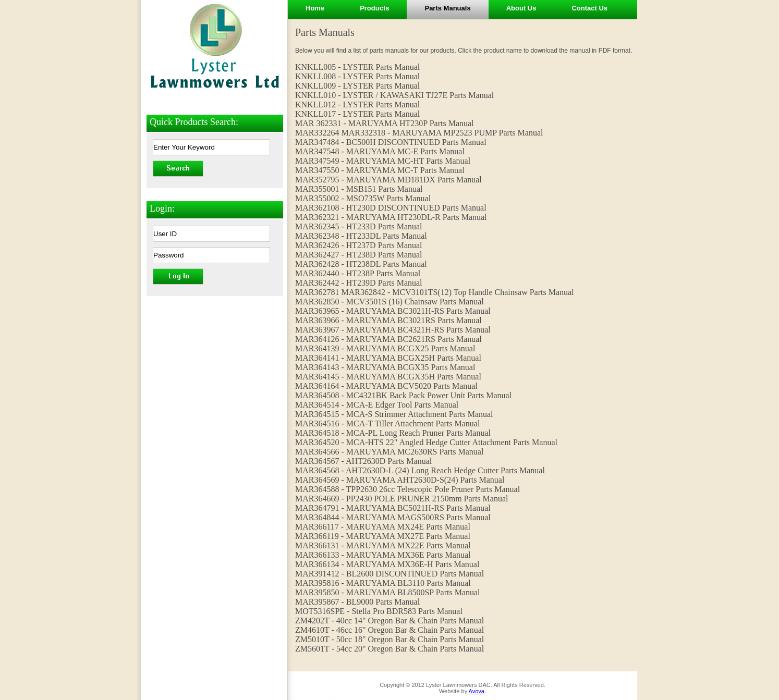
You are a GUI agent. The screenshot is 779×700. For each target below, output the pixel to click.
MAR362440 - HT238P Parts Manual (358, 273)
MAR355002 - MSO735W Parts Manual (363, 198)
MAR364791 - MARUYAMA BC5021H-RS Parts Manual (393, 508)
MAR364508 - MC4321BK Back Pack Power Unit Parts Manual (403, 395)
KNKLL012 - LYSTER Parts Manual (357, 105)
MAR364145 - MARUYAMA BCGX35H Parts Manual (388, 377)
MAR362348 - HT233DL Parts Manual (361, 236)
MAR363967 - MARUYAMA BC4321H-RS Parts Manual (393, 330)
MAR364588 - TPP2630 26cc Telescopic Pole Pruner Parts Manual (407, 489)
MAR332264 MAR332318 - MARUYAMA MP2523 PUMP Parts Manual (419, 133)
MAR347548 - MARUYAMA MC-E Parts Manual (380, 151)
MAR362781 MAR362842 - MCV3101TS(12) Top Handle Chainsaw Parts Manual (435, 292)
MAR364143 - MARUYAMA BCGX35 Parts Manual (385, 367)
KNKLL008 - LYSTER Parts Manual (357, 76)
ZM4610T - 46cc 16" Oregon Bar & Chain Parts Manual (390, 630)
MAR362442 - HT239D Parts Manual (359, 283)
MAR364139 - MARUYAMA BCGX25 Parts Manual (385, 348)
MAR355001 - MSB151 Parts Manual (359, 189)
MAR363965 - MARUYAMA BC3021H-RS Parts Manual (393, 311)
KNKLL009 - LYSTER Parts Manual (357, 86)
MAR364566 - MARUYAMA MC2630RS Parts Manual (389, 452)
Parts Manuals (447, 8)
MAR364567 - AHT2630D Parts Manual (363, 461)
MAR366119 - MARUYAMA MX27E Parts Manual (383, 536)
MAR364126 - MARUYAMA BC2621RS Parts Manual (388, 339)
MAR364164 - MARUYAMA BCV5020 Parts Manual (386, 386)
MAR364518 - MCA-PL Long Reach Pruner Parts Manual (393, 433)
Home (315, 8)
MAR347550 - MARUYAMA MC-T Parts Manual (380, 170)
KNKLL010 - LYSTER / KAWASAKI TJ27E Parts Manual (394, 95)
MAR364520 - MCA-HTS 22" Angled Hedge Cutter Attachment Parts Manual (426, 442)
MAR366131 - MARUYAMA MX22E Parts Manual (383, 545)
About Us (521, 8)
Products (374, 8)
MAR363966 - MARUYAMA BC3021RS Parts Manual (388, 320)
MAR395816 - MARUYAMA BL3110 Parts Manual (383, 583)
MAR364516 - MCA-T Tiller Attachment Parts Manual (387, 423)
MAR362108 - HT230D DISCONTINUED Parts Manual (391, 208)
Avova (477, 691)
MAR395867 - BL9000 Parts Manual (357, 602)
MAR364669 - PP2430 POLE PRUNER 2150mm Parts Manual (401, 499)
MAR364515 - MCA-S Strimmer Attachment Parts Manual (394, 414)
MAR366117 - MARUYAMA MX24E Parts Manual (383, 527)
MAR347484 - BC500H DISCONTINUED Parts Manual (391, 142)
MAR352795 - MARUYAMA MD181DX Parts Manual (388, 180)
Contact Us (589, 8)
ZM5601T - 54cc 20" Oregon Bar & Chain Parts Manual (390, 649)
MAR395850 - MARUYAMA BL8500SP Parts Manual (388, 592)
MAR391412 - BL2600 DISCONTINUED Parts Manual (390, 574)
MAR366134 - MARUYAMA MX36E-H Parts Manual (387, 564)
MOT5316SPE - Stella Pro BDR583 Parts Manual (379, 611)
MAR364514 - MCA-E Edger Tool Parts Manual (377, 405)
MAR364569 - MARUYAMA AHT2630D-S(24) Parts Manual (400, 480)
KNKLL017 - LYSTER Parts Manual (357, 114)
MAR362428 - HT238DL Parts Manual (361, 264)
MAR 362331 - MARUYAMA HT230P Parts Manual (385, 123)
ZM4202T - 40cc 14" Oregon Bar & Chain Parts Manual (390, 621)
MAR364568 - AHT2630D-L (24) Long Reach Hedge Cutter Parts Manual (420, 470)
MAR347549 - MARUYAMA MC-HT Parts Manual (383, 161)
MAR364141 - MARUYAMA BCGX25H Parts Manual (388, 358)
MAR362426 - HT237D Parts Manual (359, 245)
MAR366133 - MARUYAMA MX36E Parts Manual (383, 555)
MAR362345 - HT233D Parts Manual (359, 226)
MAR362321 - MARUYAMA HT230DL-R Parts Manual (391, 217)
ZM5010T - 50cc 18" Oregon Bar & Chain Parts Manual (390, 639)
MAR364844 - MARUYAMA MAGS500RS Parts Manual (393, 517)
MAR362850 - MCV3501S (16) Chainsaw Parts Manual (390, 302)
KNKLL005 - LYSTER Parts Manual (357, 67)
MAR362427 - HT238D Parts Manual (359, 255)
